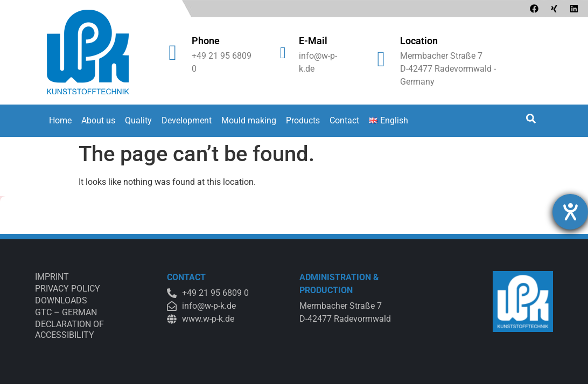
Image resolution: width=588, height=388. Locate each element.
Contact (344, 120)
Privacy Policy (68, 289)
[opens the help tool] (570, 212)
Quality (138, 120)
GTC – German (66, 312)
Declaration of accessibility (69, 330)
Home (60, 120)
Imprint (52, 277)
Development (187, 120)
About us (98, 120)
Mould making (249, 120)
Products (303, 120)
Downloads (61, 300)
